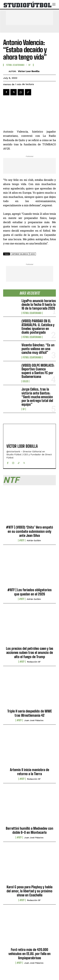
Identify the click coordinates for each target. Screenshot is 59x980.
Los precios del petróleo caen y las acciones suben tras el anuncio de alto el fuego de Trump (30, 653)
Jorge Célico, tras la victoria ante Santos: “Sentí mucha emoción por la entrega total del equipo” (37, 397)
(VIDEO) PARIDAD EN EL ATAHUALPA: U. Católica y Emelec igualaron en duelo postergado (38, 327)
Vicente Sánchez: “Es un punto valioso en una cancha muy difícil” (38, 349)
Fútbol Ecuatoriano (32, 313)
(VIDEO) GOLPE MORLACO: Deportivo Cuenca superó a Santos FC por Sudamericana (38, 371)
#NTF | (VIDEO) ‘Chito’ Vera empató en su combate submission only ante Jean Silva (29, 531)
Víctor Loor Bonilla (29, 71)
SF (24, 409)
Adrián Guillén (34, 540)
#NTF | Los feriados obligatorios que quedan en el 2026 (29, 592)
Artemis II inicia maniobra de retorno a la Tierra (29, 772)
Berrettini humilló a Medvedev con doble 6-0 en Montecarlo (29, 830)
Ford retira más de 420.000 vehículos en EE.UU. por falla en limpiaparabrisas (29, 954)
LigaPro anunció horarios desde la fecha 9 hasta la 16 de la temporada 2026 (39, 305)
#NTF (22, 540)
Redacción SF (34, 662)
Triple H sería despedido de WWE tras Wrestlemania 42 (30, 713)
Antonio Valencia (20, 254)
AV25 (33, 254)
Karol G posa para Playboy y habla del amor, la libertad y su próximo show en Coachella (29, 891)
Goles (25, 381)
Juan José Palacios (34, 720)
